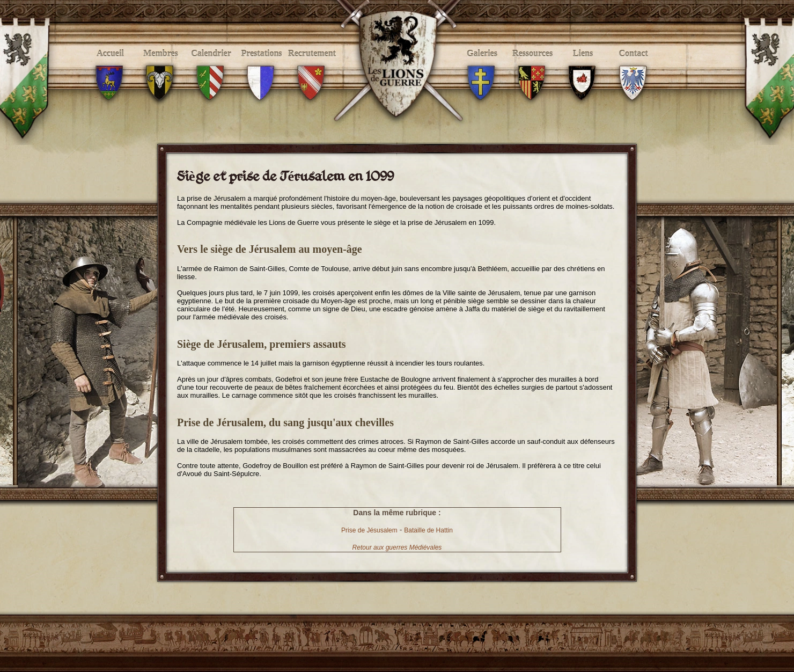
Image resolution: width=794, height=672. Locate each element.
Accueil (110, 65)
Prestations (262, 65)
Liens (583, 65)
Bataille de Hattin (428, 530)
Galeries (482, 65)
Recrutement (312, 65)
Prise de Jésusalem (369, 530)
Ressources (532, 65)
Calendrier (211, 65)
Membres (161, 65)
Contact (633, 65)
